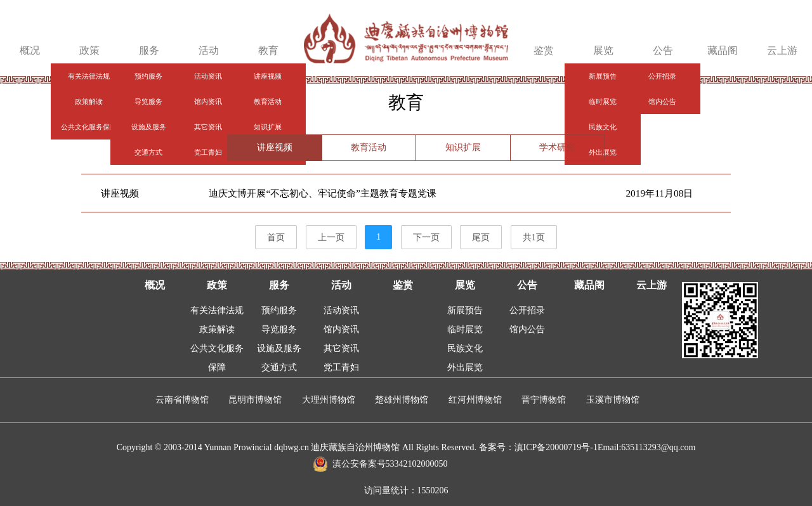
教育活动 (369, 147)
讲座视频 (275, 147)
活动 (209, 50)
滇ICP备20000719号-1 (556, 447)
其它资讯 (341, 348)
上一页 (331, 237)
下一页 (426, 237)
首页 (276, 237)
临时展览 (465, 329)
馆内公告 (527, 329)
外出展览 (465, 367)
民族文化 (465, 348)
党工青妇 (341, 367)
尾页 (481, 237)
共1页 (534, 237)
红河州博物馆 (475, 400)
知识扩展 (463, 147)
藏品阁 (723, 50)
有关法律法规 (217, 310)
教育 (268, 50)
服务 (149, 50)
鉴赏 (544, 50)
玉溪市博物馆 (613, 400)
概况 (30, 50)
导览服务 (279, 329)
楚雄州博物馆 (402, 400)
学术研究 (557, 147)
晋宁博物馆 (544, 400)
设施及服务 (279, 348)
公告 (663, 50)
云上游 (782, 50)
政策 (89, 50)
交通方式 (279, 367)
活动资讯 (341, 310)
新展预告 (465, 310)
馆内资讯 (341, 329)
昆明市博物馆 (255, 400)
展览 (603, 50)
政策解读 (217, 329)
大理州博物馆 (329, 400)
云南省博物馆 (182, 400)
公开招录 (527, 310)
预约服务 (279, 310)
